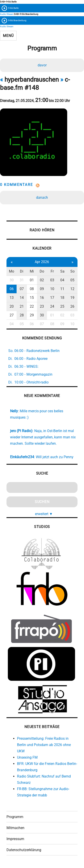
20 (12, 306)
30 (12, 280)
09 (42, 289)
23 (42, 306)
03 (52, 280)
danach (42, 197)
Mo (12, 271)
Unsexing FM (27, 757)
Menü (8, 36)
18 (62, 298)
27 (12, 315)
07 (22, 289)
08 (32, 289)
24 (52, 306)
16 (42, 298)
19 (72, 298)
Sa (62, 271)
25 (62, 306)
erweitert (44, 514)
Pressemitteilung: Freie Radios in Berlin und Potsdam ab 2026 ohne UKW (44, 745)
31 (22, 280)
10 (52, 289)
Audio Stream (7, 14)
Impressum (15, 839)
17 (52, 298)
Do (42, 271)
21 (22, 306)
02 (42, 280)
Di (22, 271)
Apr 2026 (42, 262)
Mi (32, 271)
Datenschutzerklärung (24, 850)
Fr (52, 271)
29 (32, 315)
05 (72, 280)
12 (72, 289)
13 (12, 298)
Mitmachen (15, 828)
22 (32, 306)
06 (12, 289)
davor (42, 65)
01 (32, 280)
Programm (15, 817)
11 (62, 289)
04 (62, 280)
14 (22, 298)
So (72, 271)
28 (22, 315)
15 (32, 298)
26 (72, 306)
